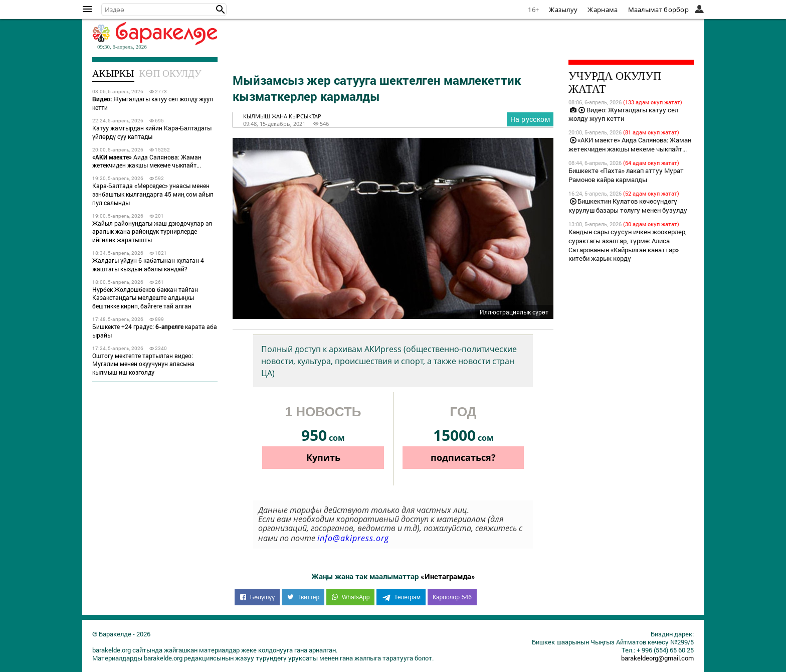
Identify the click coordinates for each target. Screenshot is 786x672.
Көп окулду (170, 73)
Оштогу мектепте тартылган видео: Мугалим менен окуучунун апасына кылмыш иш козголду (143, 364)
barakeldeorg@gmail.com (657, 658)
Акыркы (113, 73)
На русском (530, 119)
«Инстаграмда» (448, 576)
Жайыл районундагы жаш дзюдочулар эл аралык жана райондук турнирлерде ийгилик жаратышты (152, 232)
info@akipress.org (353, 538)
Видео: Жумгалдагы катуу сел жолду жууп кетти (623, 114)
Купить (323, 457)
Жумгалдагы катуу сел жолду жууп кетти (153, 103)
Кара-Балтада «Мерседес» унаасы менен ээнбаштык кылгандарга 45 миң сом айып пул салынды (153, 194)
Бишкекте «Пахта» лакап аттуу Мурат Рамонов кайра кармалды (626, 175)
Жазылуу (563, 10)
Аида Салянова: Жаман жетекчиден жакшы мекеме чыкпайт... (147, 161)
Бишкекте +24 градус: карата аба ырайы (155, 331)
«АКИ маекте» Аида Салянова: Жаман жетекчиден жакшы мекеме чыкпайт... (630, 144)
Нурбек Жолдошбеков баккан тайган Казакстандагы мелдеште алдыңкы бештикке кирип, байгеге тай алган (145, 298)
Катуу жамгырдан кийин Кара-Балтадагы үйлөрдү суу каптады (152, 132)
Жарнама (603, 10)
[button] (221, 10)
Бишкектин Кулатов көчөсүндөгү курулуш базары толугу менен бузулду (628, 206)
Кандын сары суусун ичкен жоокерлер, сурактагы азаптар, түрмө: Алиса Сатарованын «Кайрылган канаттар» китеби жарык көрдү (628, 245)
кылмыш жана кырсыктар (282, 116)
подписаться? (463, 457)
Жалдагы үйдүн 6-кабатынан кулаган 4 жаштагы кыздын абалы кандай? (148, 265)
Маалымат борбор (659, 10)
